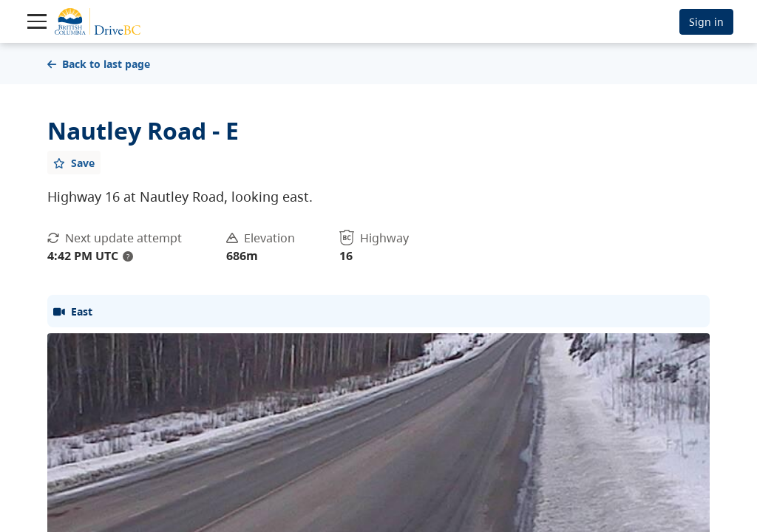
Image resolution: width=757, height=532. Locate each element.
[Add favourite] (74, 163)
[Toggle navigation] (37, 21)
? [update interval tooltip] (128, 256)
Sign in (706, 22)
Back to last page (99, 64)
